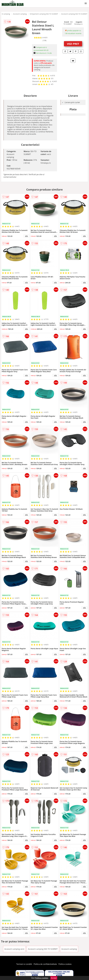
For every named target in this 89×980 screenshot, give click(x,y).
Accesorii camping (20, 14)
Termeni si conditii (24, 964)
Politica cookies (65, 964)
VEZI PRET (73, 44)
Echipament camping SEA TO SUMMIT (44, 14)
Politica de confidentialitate (45, 964)
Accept (54, 978)
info (26, 236)
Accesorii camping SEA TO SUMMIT (74, 14)
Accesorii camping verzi (14, 949)
